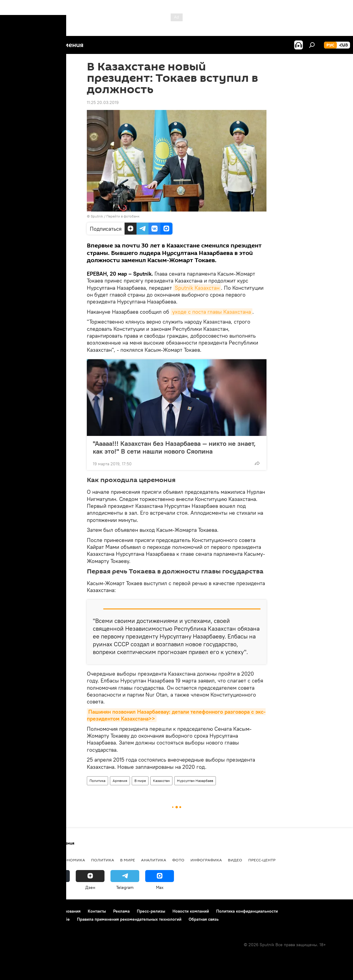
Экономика (72, 860)
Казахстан (161, 781)
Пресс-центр (262, 860)
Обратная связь (204, 919)
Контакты (97, 911)
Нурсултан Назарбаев (195, 781)
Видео (235, 860)
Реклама (121, 911)
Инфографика (206, 860)
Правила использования (57, 911)
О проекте (16, 911)
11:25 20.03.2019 (103, 102)
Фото (178, 860)
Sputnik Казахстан (197, 288)
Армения (120, 781)
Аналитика (154, 860)
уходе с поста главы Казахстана (212, 312)
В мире (140, 781)
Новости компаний (191, 911)
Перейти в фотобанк (123, 216)
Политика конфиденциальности (247, 911)
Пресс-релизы (151, 911)
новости (16, 860)
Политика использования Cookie (38, 919)
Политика (97, 781)
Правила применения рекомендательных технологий (129, 919)
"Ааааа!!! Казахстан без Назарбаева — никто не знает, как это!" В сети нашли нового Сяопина (174, 447)
